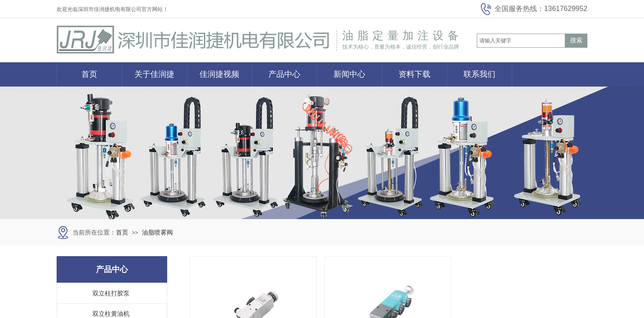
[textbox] (521, 41)
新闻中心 (349, 74)
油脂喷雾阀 (157, 233)
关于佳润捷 (154, 74)
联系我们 (479, 74)
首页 (89, 74)
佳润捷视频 (219, 74)
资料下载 (414, 74)
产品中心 (284, 74)
